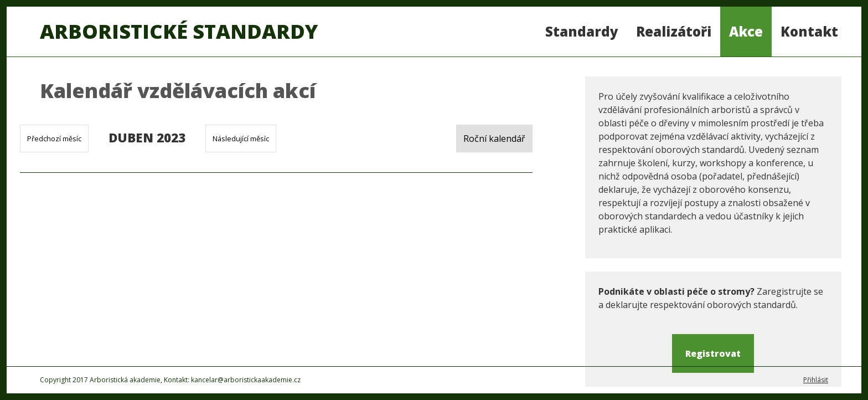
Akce (746, 31)
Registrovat (713, 353)
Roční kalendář (494, 139)
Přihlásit (816, 380)
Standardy (582, 31)
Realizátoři (674, 31)
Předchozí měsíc (54, 139)
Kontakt (809, 31)
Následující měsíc (241, 139)
